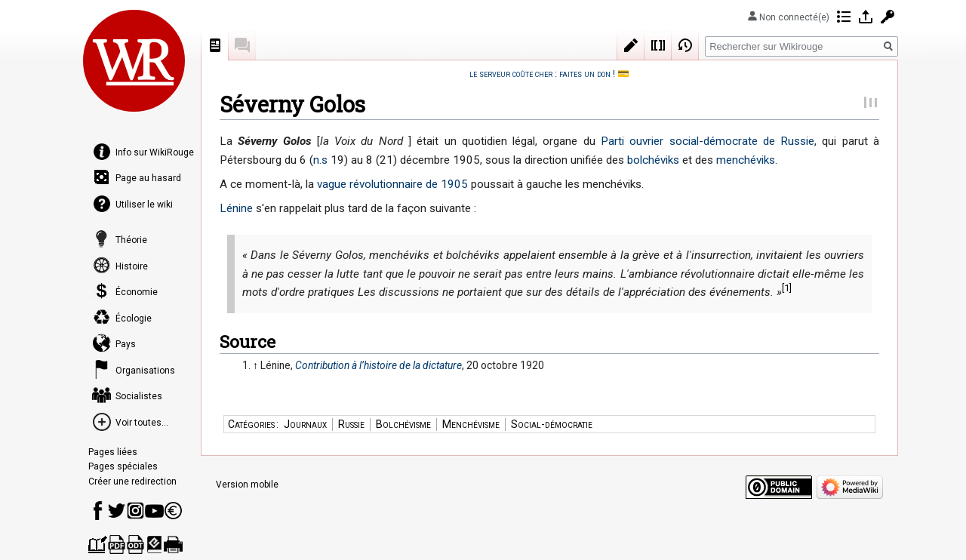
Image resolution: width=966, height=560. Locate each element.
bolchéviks (653, 160)
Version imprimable (173, 545)
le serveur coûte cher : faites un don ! (542, 74)
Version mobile (247, 485)
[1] (787, 288)
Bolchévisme (403, 424)
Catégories (251, 424)
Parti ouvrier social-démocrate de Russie (708, 141)
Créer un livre (98, 545)
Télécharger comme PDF (117, 545)
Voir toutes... (142, 423)
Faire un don (173, 511)
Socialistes (139, 396)
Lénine (236, 208)
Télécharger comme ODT (135, 545)
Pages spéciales (123, 466)
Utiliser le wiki (144, 205)
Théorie (131, 240)
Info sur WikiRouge (155, 152)
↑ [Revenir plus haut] (255, 365)
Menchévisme (471, 424)
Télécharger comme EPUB (154, 545)
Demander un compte (888, 17)
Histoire (132, 266)
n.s (320, 160)
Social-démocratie (552, 424)
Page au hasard (148, 178)
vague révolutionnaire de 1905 (392, 184)
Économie (137, 292)
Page (215, 45)
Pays (126, 344)
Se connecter (866, 17)
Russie (351, 424)
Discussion (242, 45)
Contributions (844, 17)
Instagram (135, 511)
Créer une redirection (132, 482)
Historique (685, 45)
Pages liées (113, 452)
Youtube (154, 511)
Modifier (631, 45)
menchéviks (746, 160)
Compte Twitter (117, 511)
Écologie (134, 318)
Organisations (145, 371)
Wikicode (658, 45)
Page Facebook (98, 511)
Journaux (305, 424)
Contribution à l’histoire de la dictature (378, 365)
